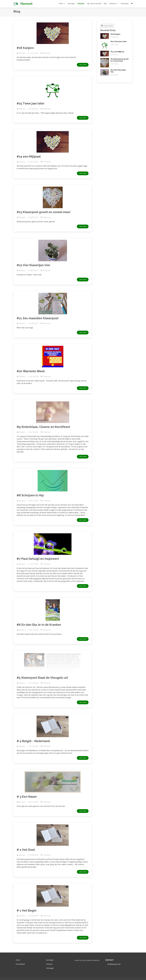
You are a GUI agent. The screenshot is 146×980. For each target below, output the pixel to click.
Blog (105, 4)
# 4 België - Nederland (33, 741)
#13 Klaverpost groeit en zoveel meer (44, 212)
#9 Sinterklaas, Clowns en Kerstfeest (43, 427)
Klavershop (125, 4)
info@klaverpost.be (114, 964)
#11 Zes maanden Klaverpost (38, 318)
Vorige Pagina (107, 26)
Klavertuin (113, 4)
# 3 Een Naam (27, 797)
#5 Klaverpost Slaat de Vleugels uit (42, 678)
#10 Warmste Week (31, 371)
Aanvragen (71, 4)
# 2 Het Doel (26, 850)
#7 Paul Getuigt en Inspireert (38, 559)
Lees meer (83, 65)
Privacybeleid (20, 964)
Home (61, 4)
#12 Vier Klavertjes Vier (33, 265)
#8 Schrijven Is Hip (30, 495)
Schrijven (81, 4)
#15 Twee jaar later (31, 103)
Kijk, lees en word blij (94, 4)
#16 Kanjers (25, 48)
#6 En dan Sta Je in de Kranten (39, 625)
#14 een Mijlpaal (29, 157)
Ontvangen (50, 968)
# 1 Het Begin (27, 911)
